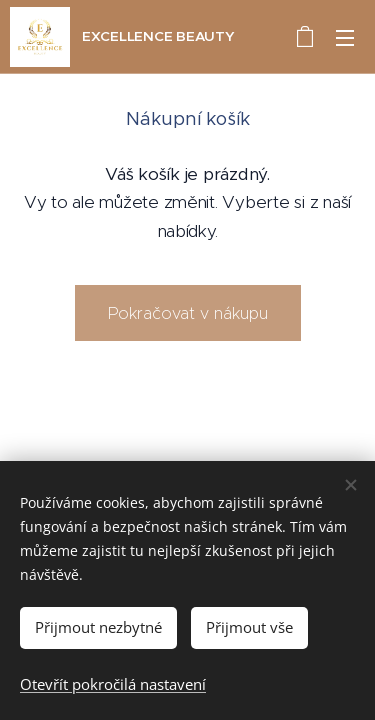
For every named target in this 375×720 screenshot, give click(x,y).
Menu (345, 38)
